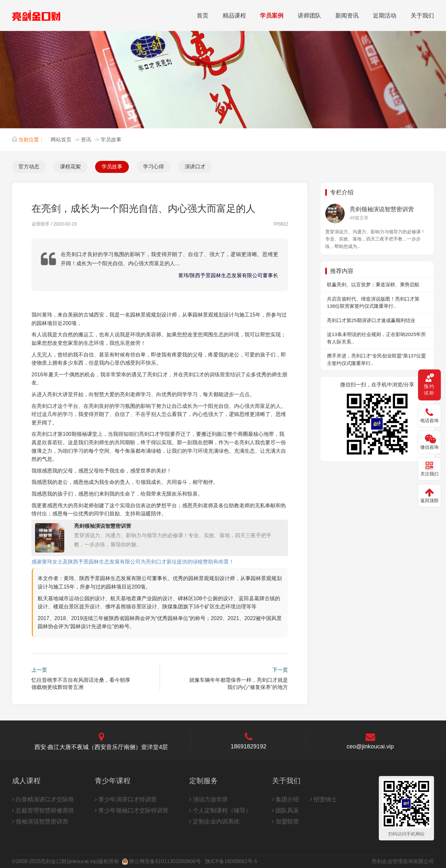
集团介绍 (285, 799)
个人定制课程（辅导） (220, 810)
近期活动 (385, 16)
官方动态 (29, 167)
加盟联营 (285, 822)
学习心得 (154, 167)
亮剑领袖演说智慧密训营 (103, 526)
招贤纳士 (323, 799)
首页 (203, 16)
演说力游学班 (209, 799)
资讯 (86, 140)
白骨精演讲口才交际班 (43, 799)
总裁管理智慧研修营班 (43, 810)
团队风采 (285, 810)
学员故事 (111, 140)
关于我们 (422, 16)
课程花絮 (70, 167)
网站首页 (61, 140)
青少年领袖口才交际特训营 (132, 810)
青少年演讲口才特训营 (126, 799)
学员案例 (272, 16)
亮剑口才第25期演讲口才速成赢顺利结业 (371, 320)
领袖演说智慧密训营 (40, 822)
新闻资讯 (347, 16)
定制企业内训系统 (214, 822)
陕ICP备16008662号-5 (231, 861)
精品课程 (234, 16)
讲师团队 (309, 16)
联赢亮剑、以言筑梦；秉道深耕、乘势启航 (373, 285)
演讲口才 (195, 167)
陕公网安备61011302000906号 (165, 861)
